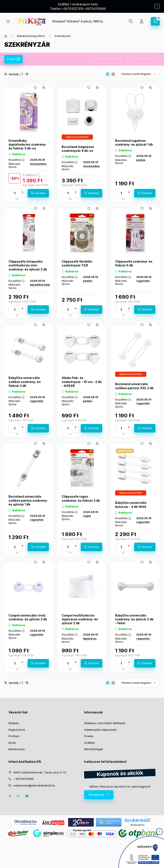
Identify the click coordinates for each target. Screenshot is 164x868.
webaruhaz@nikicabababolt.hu (34, 785)
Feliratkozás (97, 795)
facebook (10, 796)
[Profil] (142, 21)
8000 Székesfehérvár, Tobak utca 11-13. (40, 772)
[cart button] (155, 21)
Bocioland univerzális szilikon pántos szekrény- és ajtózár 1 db (28, 500)
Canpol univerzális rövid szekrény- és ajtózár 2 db (28, 617)
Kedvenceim (17, 749)
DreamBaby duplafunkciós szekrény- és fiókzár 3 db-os (28, 144)
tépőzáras (90, 639)
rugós (87, 516)
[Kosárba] (38, 193)
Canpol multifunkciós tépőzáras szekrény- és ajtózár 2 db (80, 619)
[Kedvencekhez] (35, 88)
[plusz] (22, 192)
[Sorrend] (138, 74)
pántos (141, 160)
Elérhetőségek (94, 749)
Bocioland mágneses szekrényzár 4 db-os (78, 149)
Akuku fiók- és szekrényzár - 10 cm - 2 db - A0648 (82, 382)
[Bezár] (157, 6)
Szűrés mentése (108, 59)
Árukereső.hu (137, 825)
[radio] (113, 74)
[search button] (131, 21)
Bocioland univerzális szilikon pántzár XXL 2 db (134, 386)
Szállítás (90, 743)
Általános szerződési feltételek (105, 723)
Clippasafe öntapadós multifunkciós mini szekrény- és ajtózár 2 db (28, 265)
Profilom (14, 736)
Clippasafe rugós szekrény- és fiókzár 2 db (81, 498)
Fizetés (89, 736)
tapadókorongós (41, 285)
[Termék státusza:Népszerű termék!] (77, 137)
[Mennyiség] (15, 193)
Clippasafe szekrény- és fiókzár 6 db (134, 263)
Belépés (14, 723)
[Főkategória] (6, 36)
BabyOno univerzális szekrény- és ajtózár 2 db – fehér (134, 619)
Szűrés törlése (142, 59)
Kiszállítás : (17, 160)
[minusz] (22, 194)
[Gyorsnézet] (44, 88)
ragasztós (143, 281)
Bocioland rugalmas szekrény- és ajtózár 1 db (134, 142)
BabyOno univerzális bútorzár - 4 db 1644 (131, 505)
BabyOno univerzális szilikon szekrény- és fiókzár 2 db (25, 382)
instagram (18, 796)
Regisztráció (17, 730)
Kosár (12, 743)
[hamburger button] (8, 21)
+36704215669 (23, 779)
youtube (27, 796)
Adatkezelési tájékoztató (100, 730)
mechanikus (38, 164)
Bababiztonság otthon (31, 36)
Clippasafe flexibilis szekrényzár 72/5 (77, 263)
